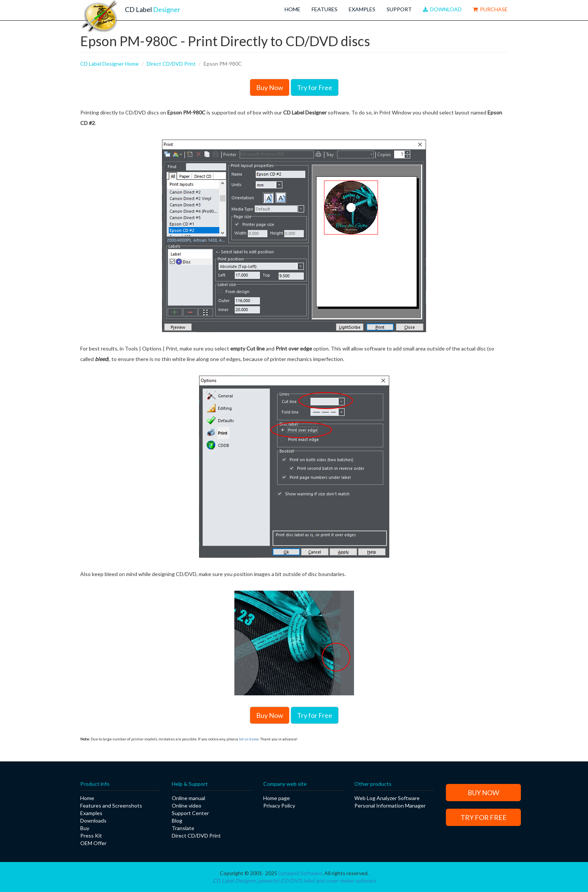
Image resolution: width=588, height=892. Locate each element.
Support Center (190, 813)
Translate (183, 828)
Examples (362, 9)
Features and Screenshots (111, 806)
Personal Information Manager (390, 806)
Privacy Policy (279, 806)
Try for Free (315, 87)
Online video (187, 806)
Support (399, 9)
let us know (249, 739)
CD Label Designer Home (109, 64)
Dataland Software (300, 873)
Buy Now (270, 87)
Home (292, 9)
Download (442, 9)
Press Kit (91, 836)
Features (325, 9)
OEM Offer (93, 843)
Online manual (188, 798)
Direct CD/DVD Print (171, 64)
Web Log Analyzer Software (387, 798)
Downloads (93, 821)
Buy (85, 828)
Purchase (490, 9)
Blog (177, 821)
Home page (277, 798)
